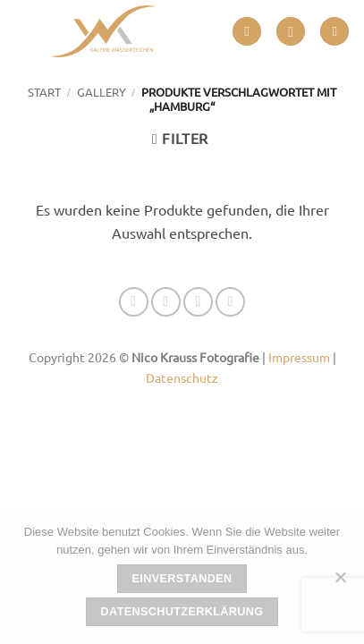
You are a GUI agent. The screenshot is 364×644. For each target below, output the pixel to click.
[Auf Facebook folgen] (134, 302)
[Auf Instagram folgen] (166, 302)
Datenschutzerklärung (182, 612)
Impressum (299, 357)
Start (44, 92)
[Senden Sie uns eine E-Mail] (198, 302)
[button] (247, 32)
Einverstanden (182, 579)
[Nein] (340, 582)
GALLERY (102, 92)
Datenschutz (182, 377)
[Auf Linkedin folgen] (230, 302)
